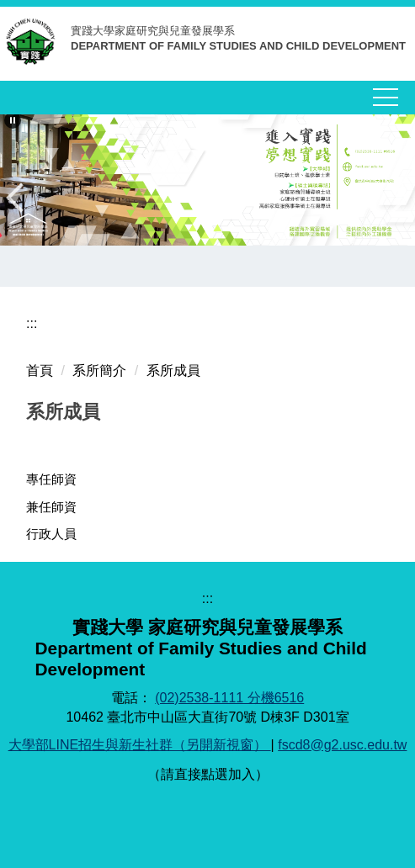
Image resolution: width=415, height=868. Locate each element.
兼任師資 (51, 507)
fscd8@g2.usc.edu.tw (342, 745)
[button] (13, 120)
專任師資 (51, 479)
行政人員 (51, 534)
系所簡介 (99, 370)
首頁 (40, 370)
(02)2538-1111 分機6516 (229, 698)
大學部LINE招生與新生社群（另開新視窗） (140, 745)
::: (32, 323)
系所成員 (173, 370)
